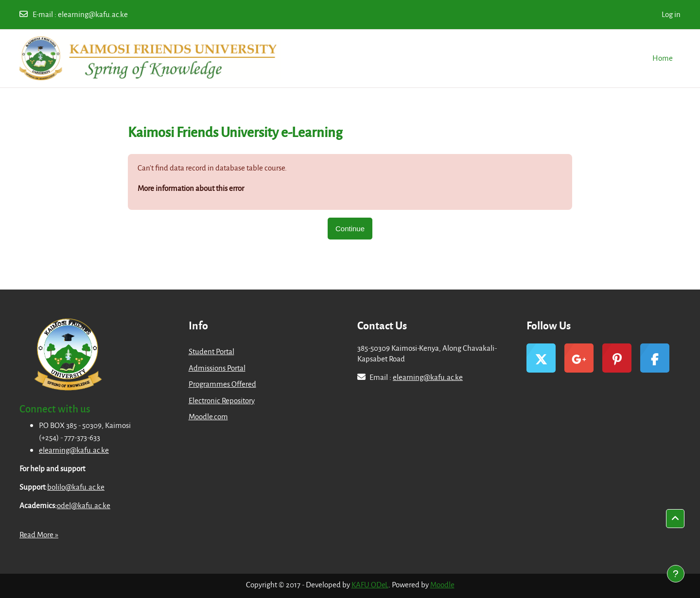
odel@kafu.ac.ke (84, 505)
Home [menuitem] (663, 58)
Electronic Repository (222, 400)
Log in (671, 14)
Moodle (442, 584)
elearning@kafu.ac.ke (93, 14)
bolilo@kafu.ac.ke (76, 487)
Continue (350, 229)
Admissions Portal (217, 368)
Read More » (39, 534)
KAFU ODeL (370, 584)
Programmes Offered (222, 384)
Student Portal (211, 351)
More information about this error (191, 188)
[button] (675, 519)
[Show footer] (676, 574)
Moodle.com (208, 416)
